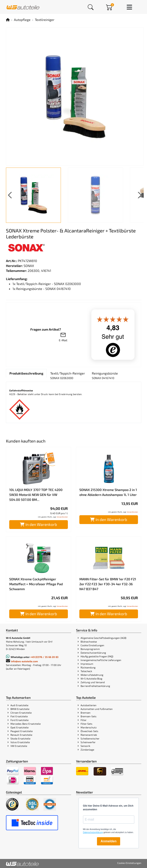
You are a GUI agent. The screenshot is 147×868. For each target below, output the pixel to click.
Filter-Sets (86, 724)
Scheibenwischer (90, 738)
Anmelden (109, 841)
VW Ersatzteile (19, 746)
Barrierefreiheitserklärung (95, 686)
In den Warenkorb (38, 524)
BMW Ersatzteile (20, 709)
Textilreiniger (45, 20)
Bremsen (85, 713)
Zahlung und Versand (93, 682)
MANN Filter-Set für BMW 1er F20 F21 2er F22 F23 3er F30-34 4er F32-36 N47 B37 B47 (108, 584)
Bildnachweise (89, 642)
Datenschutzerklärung (93, 653)
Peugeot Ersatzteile (22, 731)
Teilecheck (86, 671)
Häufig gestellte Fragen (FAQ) (97, 656)
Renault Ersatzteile (21, 735)
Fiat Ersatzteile (19, 716)
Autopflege (22, 20)
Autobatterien (88, 705)
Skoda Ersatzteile (20, 738)
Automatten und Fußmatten (97, 709)
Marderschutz (89, 727)
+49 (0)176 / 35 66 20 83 (44, 657)
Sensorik (85, 746)
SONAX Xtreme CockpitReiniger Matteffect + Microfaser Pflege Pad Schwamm (36, 584)
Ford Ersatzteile (19, 720)
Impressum (87, 664)
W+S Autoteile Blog (91, 678)
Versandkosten (62, 517)
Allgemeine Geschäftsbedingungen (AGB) (103, 638)
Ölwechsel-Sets (89, 731)
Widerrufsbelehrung (92, 675)
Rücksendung (88, 667)
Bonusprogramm (90, 649)
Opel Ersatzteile (19, 727)
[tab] (26, 373)
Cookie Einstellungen (92, 645)
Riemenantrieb (89, 735)
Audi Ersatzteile (19, 705)
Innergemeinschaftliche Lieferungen (101, 660)
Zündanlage (87, 750)
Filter (84, 720)
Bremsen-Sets (88, 716)
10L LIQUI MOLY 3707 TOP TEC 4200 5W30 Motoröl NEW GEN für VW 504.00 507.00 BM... (36, 495)
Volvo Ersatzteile (20, 742)
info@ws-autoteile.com (24, 661)
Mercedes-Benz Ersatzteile (26, 724)
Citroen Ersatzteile (21, 713)
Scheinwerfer (88, 742)
